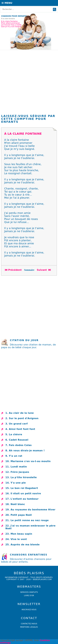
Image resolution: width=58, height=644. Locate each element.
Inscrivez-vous (29, 610)
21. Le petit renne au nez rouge (27, 520)
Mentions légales (29, 627)
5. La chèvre (14, 434)
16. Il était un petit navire (23, 493)
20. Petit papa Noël (19, 515)
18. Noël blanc (15, 504)
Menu (7, 3)
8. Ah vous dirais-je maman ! (25, 451)
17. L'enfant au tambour (22, 499)
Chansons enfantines (29, 555)
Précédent (13, 270)
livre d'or (29, 596)
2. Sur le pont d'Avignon (22, 418)
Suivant (44, 270)
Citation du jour (24, 340)
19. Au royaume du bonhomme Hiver (30, 510)
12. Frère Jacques (17, 472)
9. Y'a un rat (14, 456)
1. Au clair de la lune (20, 413)
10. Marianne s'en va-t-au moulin (28, 461)
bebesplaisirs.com (42, 579)
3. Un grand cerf (17, 424)
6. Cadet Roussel (17, 440)
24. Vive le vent (16, 539)
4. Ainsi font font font (20, 429)
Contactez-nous (29, 624)
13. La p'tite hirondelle (21, 477)
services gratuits (29, 592)
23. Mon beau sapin (19, 534)
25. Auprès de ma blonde (23, 545)
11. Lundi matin (16, 467)
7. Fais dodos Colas (19, 445)
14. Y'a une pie (16, 483)
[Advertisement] (29, 83)
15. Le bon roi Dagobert (22, 488)
